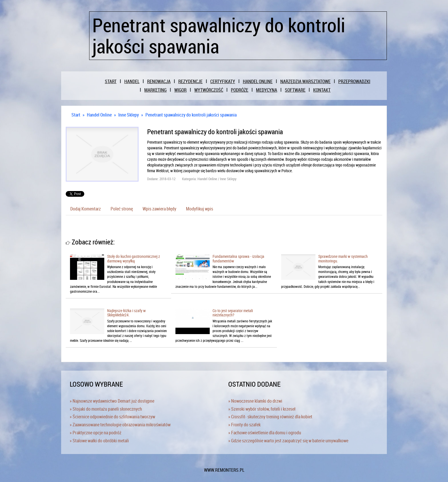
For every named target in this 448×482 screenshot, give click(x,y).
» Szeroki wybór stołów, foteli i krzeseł (262, 409)
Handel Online (99, 115)
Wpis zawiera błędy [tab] (159, 209)
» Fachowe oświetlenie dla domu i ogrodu (265, 433)
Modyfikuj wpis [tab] (200, 209)
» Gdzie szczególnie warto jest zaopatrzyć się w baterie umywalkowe (288, 441)
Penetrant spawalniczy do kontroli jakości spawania (191, 115)
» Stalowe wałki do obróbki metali (99, 441)
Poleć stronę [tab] (122, 209)
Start (76, 115)
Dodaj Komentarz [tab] (86, 209)
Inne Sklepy (129, 115)
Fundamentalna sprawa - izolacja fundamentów (238, 258)
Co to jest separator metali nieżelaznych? (233, 313)
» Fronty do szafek (244, 425)
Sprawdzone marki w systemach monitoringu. (343, 258)
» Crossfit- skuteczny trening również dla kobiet (270, 417)
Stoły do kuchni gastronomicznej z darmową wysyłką (134, 258)
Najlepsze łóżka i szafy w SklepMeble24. (126, 313)
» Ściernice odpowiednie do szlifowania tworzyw (112, 417)
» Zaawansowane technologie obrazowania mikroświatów (120, 425)
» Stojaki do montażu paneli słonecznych (106, 409)
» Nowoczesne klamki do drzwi (255, 401)
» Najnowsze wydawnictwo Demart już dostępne (112, 401)
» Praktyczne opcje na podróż (96, 433)
